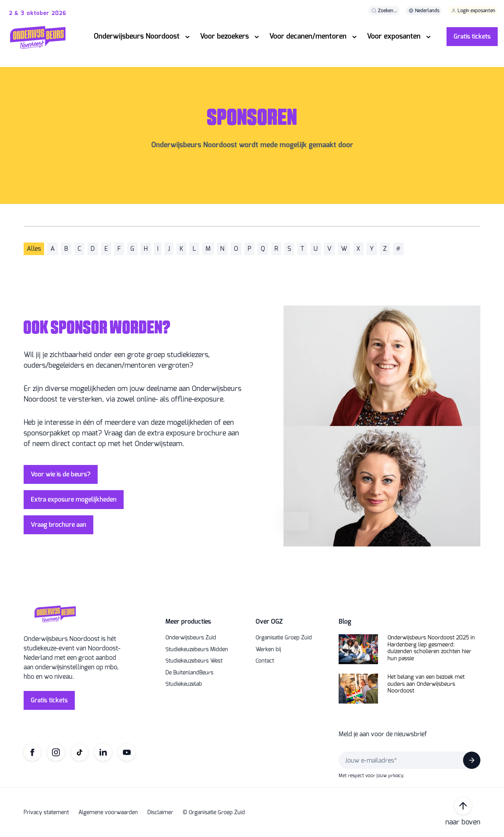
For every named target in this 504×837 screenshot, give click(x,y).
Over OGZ (269, 621)
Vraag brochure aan (58, 525)
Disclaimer (160, 813)
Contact (265, 661)
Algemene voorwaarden (108, 813)
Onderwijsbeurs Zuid (191, 638)
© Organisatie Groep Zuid (214, 813)
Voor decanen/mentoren (308, 36)
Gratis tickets (472, 36)
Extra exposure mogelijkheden (74, 499)
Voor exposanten (394, 36)
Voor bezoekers (224, 36)
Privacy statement (46, 813)
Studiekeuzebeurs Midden (197, 650)
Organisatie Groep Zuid (284, 638)
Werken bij (268, 650)
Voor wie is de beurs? (61, 474)
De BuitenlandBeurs (189, 673)
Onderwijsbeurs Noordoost (137, 36)
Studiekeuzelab (184, 684)
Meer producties (188, 621)
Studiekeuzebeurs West (194, 661)
